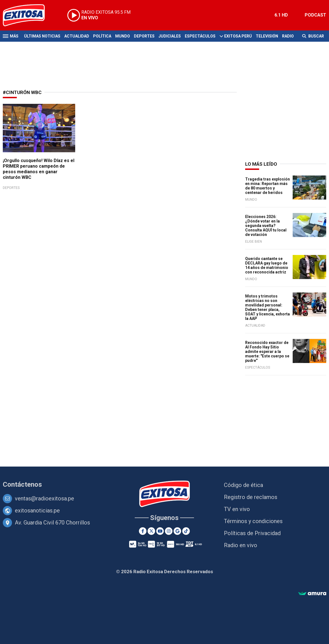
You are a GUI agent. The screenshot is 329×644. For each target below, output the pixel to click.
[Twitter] (151, 531)
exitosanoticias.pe (37, 510)
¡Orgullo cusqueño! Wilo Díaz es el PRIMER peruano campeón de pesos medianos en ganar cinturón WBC (39, 169)
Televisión (267, 36)
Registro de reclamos (251, 497)
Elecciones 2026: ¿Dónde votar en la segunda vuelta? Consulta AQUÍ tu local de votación (266, 226)
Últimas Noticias (42, 36)
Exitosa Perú (238, 36)
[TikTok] (186, 531)
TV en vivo (237, 509)
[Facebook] (143, 531)
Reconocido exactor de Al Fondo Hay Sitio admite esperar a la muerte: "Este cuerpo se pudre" (267, 352)
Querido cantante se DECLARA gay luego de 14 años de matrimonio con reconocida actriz (267, 265)
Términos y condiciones (253, 521)
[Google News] (177, 531)
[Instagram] (169, 531)
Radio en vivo (241, 545)
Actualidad (77, 36)
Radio (288, 36)
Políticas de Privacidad (252, 533)
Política (102, 36)
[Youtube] (160, 531)
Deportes (144, 36)
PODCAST (315, 15)
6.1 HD (281, 15)
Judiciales (170, 36)
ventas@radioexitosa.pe (44, 498)
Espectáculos (200, 36)
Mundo (123, 36)
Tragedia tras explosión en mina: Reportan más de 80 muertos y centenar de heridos (268, 186)
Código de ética (243, 485)
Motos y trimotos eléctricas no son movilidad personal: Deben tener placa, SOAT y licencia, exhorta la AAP (268, 307)
